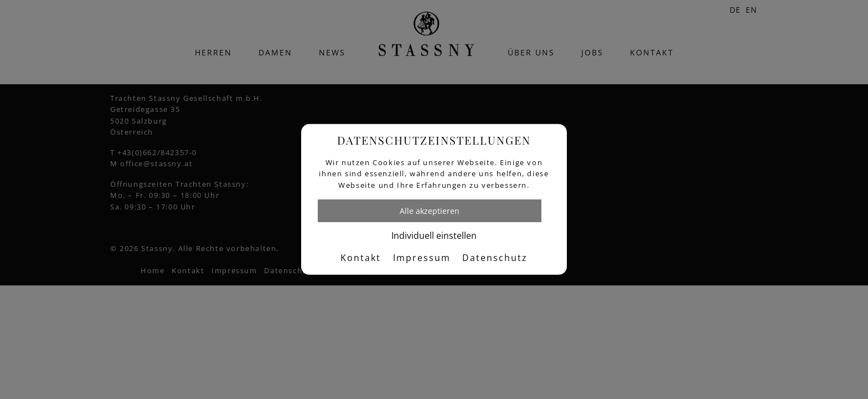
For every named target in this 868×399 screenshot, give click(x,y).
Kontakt (361, 258)
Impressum (422, 258)
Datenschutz (495, 258)
